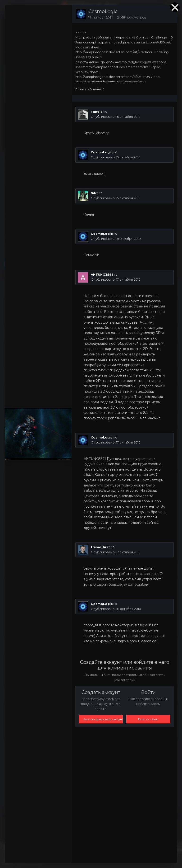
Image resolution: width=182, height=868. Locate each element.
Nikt (94, 193)
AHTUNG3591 (102, 274)
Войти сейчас (148, 719)
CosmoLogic (103, 11)
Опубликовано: (116, 117)
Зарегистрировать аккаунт (103, 719)
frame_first (100, 547)
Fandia (97, 112)
